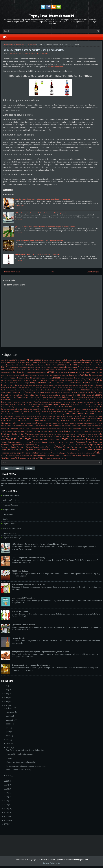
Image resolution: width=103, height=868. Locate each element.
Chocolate (27, 375)
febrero (9, 748)
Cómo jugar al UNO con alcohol (24, 598)
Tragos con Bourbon (24, 442)
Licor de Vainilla (17, 414)
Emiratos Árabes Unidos (22, 390)
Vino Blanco (77, 456)
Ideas (24, 402)
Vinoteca (12, 458)
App (60, 362)
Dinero (15, 387)
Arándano (81, 362)
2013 (6, 809)
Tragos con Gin (30, 445)
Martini (54, 418)
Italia (91, 402)
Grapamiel (45, 397)
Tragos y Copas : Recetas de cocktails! (51, 16)
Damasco (65, 383)
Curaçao (27, 383)
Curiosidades (46, 383)
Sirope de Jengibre (75, 434)
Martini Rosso (70, 418)
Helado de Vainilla (96, 397)
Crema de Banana (91, 378)
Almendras (93, 360)
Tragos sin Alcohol (9, 453)
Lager (7, 407)
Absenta (46, 360)
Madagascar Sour (9, 533)
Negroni (23, 423)
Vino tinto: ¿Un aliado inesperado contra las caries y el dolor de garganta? (43, 199)
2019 (6, 785)
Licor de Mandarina (23, 411)
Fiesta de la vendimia (63, 392)
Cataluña (4, 372)
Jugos (80, 404)
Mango (77, 416)
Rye (74, 431)
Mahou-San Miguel (54, 416)
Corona (76, 378)
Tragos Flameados (56, 450)
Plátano (94, 426)
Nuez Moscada (59, 423)
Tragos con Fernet (17, 445)
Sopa (11, 436)
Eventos (29, 392)
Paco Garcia (98, 423)
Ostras (86, 423)
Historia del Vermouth (21, 611)
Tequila (84, 436)
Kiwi (98, 404)
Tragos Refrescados (94, 450)
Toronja (52, 439)
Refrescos (10, 431)
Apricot (64, 362)
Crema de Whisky (78, 380)
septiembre (10, 720)
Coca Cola (65, 375)
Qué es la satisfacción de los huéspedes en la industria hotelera (39, 241)
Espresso (77, 390)
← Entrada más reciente (11, 272)
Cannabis (88, 369)
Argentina (88, 362)
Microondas (30, 421)
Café (29, 369)
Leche (32, 407)
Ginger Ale (5, 397)
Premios (32, 429)
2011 (6, 816)
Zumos (63, 458)
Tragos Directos (41, 450)
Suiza (38, 436)
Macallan (38, 416)
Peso (36, 426)
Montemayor (69, 421)
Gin (93, 395)
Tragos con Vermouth (25, 447)
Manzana (84, 416)
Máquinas (91, 416)
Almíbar (99, 360)
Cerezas (38, 372)
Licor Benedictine (66, 407)
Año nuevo (43, 362)
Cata (100, 369)
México (10, 421)
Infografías (37, 402)
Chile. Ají (11, 375)
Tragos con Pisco (81, 445)
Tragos (64, 439)
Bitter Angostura (8, 367)
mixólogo (57, 421)
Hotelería (99, 400)
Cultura (13, 383)
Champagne (72, 372)
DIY (41, 387)
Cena (33, 372)
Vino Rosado (98, 456)
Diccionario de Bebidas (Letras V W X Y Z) (28, 584)
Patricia (9, 426)
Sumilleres (43, 436)
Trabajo (57, 439)
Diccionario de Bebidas (93, 385)
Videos (64, 456)
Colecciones (22, 378)
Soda (100, 434)
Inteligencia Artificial (69, 402)
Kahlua (85, 404)
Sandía (38, 434)
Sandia (34, 434)
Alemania (78, 360)
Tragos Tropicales (23, 453)
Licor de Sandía (6, 414)
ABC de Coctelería (35, 360)
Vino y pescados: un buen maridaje (19, 770)
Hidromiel (23, 400)
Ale (73, 360)
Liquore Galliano (7, 416)
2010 (6, 820)
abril (8, 740)
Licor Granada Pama (29, 414)
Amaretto (10, 362)
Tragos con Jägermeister (55, 445)
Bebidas (12, 45)
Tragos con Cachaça (55, 442)
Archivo (30, 468)
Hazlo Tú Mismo (77, 397)
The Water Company (93, 436)
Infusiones (45, 402)
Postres (27, 429)
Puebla (59, 429)
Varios (98, 452)
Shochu (59, 434)
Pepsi (26, 426)
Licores (68, 414)
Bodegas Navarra (35, 367)
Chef (79, 372)
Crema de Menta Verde (66, 380)
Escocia (64, 390)
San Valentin (26, 434)
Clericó (55, 375)
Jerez (25, 404)
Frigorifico (15, 395)
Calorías (52, 369)
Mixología (51, 421)
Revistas (61, 431)
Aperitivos (50, 362)
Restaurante (53, 431)
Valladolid (87, 453)
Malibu (63, 416)
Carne (93, 369)
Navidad (17, 423)
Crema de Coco (27, 380)
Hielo (33, 400)
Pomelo (9, 429)
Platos (100, 425)
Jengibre (21, 404)
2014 (3, 360)
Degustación (93, 383)
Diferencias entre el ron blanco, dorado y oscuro (31, 665)
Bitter (100, 365)
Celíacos (29, 372)
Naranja (5, 423)
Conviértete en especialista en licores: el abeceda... (25, 750)
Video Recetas (55, 456)
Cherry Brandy (85, 372)
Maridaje (26, 418)
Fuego (54, 395)
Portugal (22, 429)
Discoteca (28, 387)
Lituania (17, 416)
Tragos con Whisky (70, 447)
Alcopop (69, 360)
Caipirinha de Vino (10, 524)
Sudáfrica (28, 436)
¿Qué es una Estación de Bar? (23, 625)
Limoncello (98, 414)
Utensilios (70, 453)
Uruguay (63, 453)
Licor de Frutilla (93, 409)
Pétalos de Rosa (43, 426)
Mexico (4, 421)
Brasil (86, 367)
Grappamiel (57, 397)
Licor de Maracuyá (49, 411)
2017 (14, 360)
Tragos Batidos (8, 442)
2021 (6, 705)
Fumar (58, 395)
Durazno (86, 387)
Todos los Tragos (21, 439)
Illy (27, 402)
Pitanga (69, 426)
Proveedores (52, 429)
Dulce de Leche (73, 387)
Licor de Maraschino (63, 411)
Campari (64, 369)
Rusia (70, 431)
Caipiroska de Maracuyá (12, 538)
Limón (92, 414)
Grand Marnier (31, 397)
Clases (51, 375)
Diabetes (82, 385)
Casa (97, 369)
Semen (43, 434)
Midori (37, 421)
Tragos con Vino (39, 447)
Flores (82, 392)
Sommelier (5, 436)
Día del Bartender (16, 385)
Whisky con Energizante (12, 528)
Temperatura (77, 436)
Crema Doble (89, 380)
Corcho (62, 378)
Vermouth (18, 456)
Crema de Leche (37, 380)
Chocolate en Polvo (37, 375)
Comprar (42, 378)
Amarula (31, 362)
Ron (66, 431)
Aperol (56, 362)
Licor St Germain (51, 414)
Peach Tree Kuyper (18, 426)
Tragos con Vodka (54, 447)
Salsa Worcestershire (95, 431)
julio (8, 728)
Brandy (81, 367)
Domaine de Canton (49, 387)
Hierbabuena (47, 400)
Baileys (29, 365)
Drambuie (59, 387)
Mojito (63, 421)
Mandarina (70, 416)
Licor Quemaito (40, 414)
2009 (6, 824)
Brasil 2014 (92, 367)
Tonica (41, 439)
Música (99, 421)
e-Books (93, 387)
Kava (90, 404)
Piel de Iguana (8, 514)
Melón (89, 418)
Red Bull (95, 429)
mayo (8, 736)
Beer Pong (81, 365)
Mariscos (40, 418)
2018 (18, 360)
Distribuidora (35, 387)
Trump (48, 453)
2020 (6, 781)
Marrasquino (47, 418)
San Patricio (16, 434)
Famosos (36, 392)
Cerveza (50, 372)
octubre (9, 716)
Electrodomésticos (8, 390)
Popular (7, 468)
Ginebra (98, 395)
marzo (9, 743)
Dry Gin (65, 387)
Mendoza (94, 418)
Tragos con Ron (95, 444)
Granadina (21, 397)
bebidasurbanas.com (56, 67)
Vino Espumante (88, 456)
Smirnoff (94, 434)
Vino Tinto (5, 458)
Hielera (29, 400)
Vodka (18, 458)
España (70, 390)
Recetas (87, 428)
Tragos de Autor (83, 447)
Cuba (3, 383)
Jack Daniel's (98, 402)
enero (8, 775)
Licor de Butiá (11, 409)
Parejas (4, 426)
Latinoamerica (25, 407)
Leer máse (21, 205)
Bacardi (9, 365)
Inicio (5, 37)
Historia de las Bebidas (68, 400)
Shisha (54, 434)
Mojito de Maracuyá (10, 505)
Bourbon (69, 367)
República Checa (32, 431)
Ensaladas (53, 390)
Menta (99, 418)
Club (60, 375)
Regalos (24, 431)
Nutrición (71, 423)
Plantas (89, 426)
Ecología (99, 387)
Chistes (20, 375)
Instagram (59, 402)
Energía (38, 390)
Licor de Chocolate (44, 409)
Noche (34, 423)
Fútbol (63, 395)
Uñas (58, 453)
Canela (81, 369)
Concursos (49, 378)
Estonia (94, 390)
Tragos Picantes (81, 450)
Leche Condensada (42, 407)
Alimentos (85, 360)
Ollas (76, 423)
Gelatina (88, 395)
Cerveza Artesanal (61, 372)
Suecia (33, 436)
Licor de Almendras (79, 407)
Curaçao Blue (36, 383)
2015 (7, 360)
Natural (11, 423)
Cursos (54, 383)
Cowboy (6, 519)
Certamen (43, 372)
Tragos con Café (69, 442)
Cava (15, 372)
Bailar (24, 365)
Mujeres (87, 421)
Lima (86, 414)
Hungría (15, 402)
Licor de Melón (75, 411)
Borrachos (55, 367)
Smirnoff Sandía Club (11, 495)
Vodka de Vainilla (26, 458)
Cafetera (34, 369)
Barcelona (42, 365)
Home (6, 45)
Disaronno (21, 387)
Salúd (9, 434)
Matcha (78, 418)
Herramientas (6, 400)
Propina (46, 429)
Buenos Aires (6, 369)
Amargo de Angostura (21, 362)
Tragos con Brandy (39, 442)
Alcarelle (58, 360)
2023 (21, 360)
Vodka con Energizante (11, 500)
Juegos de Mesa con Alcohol (58, 404)
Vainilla (77, 453)
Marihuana (33, 418)
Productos (39, 429)
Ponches (15, 429)
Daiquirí (59, 383)
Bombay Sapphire (46, 367)
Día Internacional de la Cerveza (32, 385)
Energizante (45, 390)
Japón (16, 404)
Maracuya (98, 416)
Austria (4, 365)
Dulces (81, 387)
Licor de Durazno (80, 409)
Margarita (19, 418)
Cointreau (11, 378)
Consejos (56, 378)
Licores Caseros (77, 414)
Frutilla (32, 395)
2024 (25, 360)
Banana (35, 365)
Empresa (33, 390)
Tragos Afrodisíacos (77, 439)
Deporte (99, 383)
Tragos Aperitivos (94, 439)
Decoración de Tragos (78, 383)
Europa (22, 392)
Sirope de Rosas (86, 434)
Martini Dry (61, 418)
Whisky (42, 458)
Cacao (18, 369)
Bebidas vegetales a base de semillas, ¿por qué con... (26, 766)
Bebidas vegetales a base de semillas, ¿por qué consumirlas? (34, 50)
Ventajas (33, 45)
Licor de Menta (85, 411)
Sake (77, 431)
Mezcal (15, 421)
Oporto (81, 423)
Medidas (84, 418)
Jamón (11, 404)
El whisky (9, 758)
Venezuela (4, 456)
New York (29, 423)
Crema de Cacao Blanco (15, 380)
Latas (18, 407)
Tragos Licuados (69, 450)
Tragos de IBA (95, 447)
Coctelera (99, 375)
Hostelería (92, 400)
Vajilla (82, 453)
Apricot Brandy (72, 362)
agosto (9, 724)
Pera (29, 426)
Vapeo (92, 453)
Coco (94, 375)
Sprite (22, 436)
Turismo (54, 453)
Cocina (72, 375)
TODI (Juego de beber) (20, 571)
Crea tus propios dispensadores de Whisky (28, 558)
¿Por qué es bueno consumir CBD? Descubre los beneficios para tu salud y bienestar (46, 227)
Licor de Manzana (36, 411)
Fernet (42, 392)
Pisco (64, 425)
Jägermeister (5, 404)
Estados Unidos (86, 390)
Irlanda (86, 402)
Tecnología (68, 436)
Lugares (23, 416)
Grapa (39, 397)
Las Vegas (12, 407)
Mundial (93, 421)
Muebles (81, 421)
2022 (6, 702)
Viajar (47, 456)
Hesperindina (16, 400)
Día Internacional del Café (51, 385)
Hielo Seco (39, 400)
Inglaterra (52, 402)
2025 (6, 690)
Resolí (46, 431)
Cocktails (86, 375)
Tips (8, 439)
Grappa (51, 397)
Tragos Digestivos (26, 450)
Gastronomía (79, 395)
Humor (9, 402)
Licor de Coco (55, 409)
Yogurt (47, 458)
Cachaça (23, 369)
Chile (6, 375)
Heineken (86, 397)
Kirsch (94, 404)
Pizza (79, 426)
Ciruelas (46, 375)
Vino (69, 456)
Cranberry (82, 378)
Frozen (21, 395)
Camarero (58, 369)
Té (63, 436)
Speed (18, 436)
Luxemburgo (31, 416)
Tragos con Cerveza (84, 442)
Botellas (62, 367)
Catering (10, 372)
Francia (4, 395)
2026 (6, 686)
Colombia (29, 378)
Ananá (37, 362)
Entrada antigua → (94, 272)
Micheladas (22, 421)
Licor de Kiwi (12, 411)
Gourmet (13, 397)
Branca (75, 367)
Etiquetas (16, 392)
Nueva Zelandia (49, 423)
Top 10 (47, 439)
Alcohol (64, 360)
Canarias (76, 369)
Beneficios (20, 45)
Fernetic (48, 392)
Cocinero (77, 375)
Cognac (4, 378)
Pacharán (91, 423)
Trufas (44, 453)
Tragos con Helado (42, 445)
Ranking (78, 429)
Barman (54, 365)
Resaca (41, 431)
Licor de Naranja (96, 411)
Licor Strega (61, 414)
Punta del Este (66, 429)
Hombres (86, 400)
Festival (53, 392)
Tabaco (60, 436)
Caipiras (40, 369)
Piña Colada (57, 425)
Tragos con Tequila (9, 447)
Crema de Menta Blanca (51, 380)
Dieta (3, 387)
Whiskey (35, 458)
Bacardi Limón (17, 365)
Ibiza (20, 402)
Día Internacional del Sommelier (69, 385)
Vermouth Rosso (39, 456)
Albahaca (52, 360)
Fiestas (73, 392)
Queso (73, 429)
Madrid (45, 416)
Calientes (46, 369)
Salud (27, 45)
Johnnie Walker (32, 404)
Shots (64, 434)
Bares (48, 365)
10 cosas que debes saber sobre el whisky (21, 762)
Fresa (9, 395)
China (16, 375)
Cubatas (7, 383)
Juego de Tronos (42, 404)
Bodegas (26, 367)
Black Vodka (18, 367)
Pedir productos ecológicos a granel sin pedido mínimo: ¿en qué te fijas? (40, 652)
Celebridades (22, 372)
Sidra (67, 434)
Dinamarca (9, 387)
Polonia (4, 429)
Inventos (80, 402)
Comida (36, 378)
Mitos (45, 421)
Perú (33, 425)
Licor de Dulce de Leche (67, 409)
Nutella (66, 423)
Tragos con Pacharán (69, 445)
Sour (14, 436)
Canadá (70, 369)
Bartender (61, 365)
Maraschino (5, 418)
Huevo (4, 402)
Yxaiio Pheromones (55, 458)
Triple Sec (34, 453)
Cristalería (98, 380)
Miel (41, 421)
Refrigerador (17, 431)
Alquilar (4, 362)
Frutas (26, 395)
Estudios (9, 392)
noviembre (10, 712)
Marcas (13, 418)
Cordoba (67, 378)
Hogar (81, 400)
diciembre (10, 708)
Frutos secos (48, 395)
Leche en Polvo (54, 407)
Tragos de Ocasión (10, 450)
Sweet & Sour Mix (52, 436)
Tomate (35, 439)
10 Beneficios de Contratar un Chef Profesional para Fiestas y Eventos (41, 213)
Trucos (40, 453)
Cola (17, 378)
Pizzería (83, 426)
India (30, 402)
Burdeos (14, 369)
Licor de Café (21, 409)
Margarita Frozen (9, 510)
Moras (76, 421)
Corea (72, 378)
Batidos (67, 365)
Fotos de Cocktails (93, 392)
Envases (59, 390)
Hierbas (55, 400)
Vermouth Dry (27, 456)
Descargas (5, 385)
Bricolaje (99, 367)
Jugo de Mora (74, 404)
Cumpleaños (20, 383)
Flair (78, 392)
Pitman (74, 426)
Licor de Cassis (32, 409)
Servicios (49, 434)
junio (8, 732)
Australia (99, 362)
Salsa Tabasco (84, 431)
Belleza (87, 365)
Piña (51, 425)
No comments (42, 54)
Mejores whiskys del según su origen (19, 754)
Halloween (66, 397)
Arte (94, 362)
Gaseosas (69, 395)
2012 (6, 812)
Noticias (40, 423)
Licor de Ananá (90, 407)
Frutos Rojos (39, 395)
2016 (10, 360)
